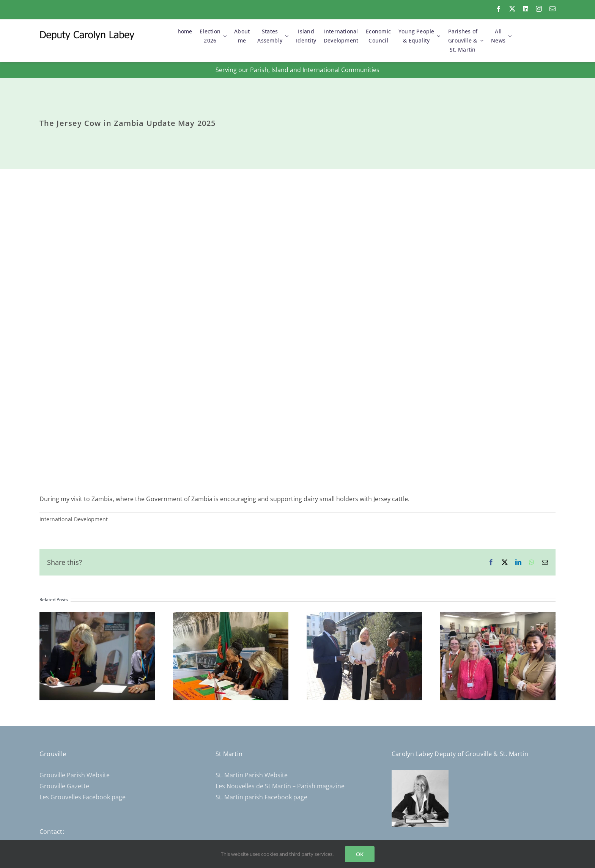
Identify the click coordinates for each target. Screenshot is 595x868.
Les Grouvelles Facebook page (83, 797)
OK (360, 854)
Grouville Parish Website (75, 775)
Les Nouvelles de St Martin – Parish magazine (280, 786)
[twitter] (512, 9)
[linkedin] (526, 9)
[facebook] (499, 9)
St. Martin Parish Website (252, 775)
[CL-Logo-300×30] (87, 34)
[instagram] (539, 9)
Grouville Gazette (64, 786)
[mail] (552, 9)
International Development (74, 519)
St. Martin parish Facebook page (261, 797)
